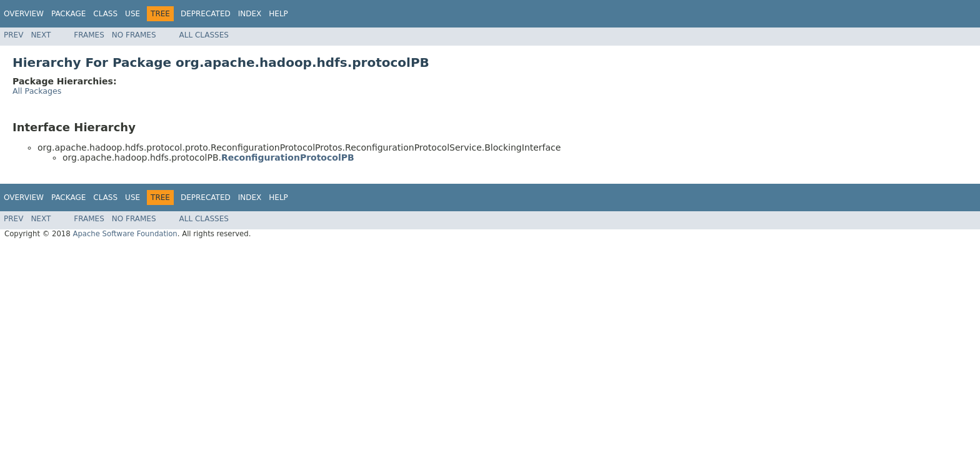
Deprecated (206, 14)
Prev (13, 35)
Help (278, 14)
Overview (24, 14)
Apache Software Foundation (125, 234)
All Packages (37, 91)
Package (68, 14)
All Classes (204, 35)
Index (250, 14)
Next (41, 35)
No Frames (134, 35)
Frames (89, 35)
